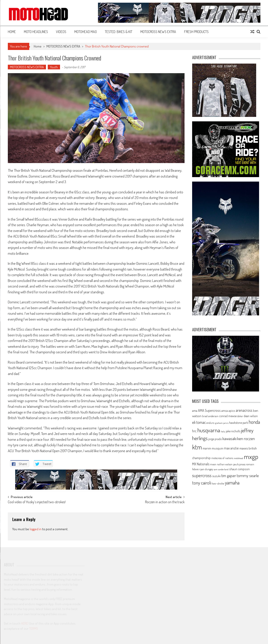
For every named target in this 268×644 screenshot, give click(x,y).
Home (12, 32)
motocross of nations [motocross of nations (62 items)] (222, 458)
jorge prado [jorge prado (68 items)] (215, 439)
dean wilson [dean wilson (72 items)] (251, 416)
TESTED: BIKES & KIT (119, 32)
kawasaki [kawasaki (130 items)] (230, 438)
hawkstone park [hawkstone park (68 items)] (239, 423)
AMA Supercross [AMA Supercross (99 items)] (209, 410)
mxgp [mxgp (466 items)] (251, 457)
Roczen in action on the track (165, 502)
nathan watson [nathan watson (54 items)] (225, 464)
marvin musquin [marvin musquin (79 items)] (213, 448)
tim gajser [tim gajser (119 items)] (229, 476)
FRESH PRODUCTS (196, 32)
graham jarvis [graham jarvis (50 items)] (222, 423)
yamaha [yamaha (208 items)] (232, 482)
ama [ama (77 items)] (195, 410)
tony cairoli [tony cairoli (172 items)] (202, 483)
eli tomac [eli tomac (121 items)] (199, 422)
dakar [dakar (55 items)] (240, 416)
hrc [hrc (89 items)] (194, 431)
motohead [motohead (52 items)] (239, 458)
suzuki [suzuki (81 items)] (216, 476)
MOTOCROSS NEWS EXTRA (158, 32)
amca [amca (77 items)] (225, 410)
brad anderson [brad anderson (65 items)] (210, 416)
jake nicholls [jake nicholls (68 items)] (233, 431)
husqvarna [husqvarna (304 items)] (209, 430)
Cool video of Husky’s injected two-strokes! (37, 502)
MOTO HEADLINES (36, 32)
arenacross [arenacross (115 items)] (244, 410)
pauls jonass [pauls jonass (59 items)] (239, 464)
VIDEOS (61, 32)
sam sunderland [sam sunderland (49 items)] (221, 469)
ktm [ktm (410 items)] (197, 447)
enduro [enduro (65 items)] (210, 423)
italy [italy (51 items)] (223, 431)
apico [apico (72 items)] (232, 411)
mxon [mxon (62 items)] (213, 464)
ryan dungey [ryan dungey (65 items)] (206, 469)
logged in (36, 529)
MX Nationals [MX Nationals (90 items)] (201, 464)
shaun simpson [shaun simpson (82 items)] (239, 469)
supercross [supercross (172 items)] (202, 475)
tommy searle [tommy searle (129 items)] (248, 475)
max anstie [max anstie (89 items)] (231, 448)
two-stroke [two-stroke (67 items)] (218, 483)
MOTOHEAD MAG (86, 32)
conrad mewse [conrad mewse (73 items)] (228, 416)
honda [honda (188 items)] (254, 422)
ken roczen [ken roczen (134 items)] (246, 438)
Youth (54, 67)
